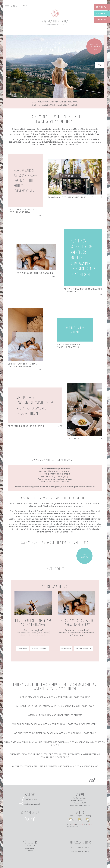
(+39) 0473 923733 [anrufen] (32, 799)
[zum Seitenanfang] (92, 779)
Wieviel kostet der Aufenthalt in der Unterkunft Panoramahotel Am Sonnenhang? (55, 766)
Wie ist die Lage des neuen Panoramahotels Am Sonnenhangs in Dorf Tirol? (55, 706)
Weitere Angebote (40, 648)
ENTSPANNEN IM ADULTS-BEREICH (26, 426)
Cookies (30, 851)
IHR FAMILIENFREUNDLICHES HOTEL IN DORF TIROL (23, 211)
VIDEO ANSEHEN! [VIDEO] (85, 556)
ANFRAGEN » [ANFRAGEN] (102, 7)
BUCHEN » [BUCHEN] (101, 13)
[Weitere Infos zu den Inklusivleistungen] (50, 142)
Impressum (30, 846)
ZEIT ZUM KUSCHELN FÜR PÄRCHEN (35, 273)
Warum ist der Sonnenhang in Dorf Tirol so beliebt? (55, 715)
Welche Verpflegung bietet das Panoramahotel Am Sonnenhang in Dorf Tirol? (55, 733)
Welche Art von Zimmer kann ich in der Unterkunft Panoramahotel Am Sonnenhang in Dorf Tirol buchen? (55, 744)
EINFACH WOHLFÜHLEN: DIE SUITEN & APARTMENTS (22, 365)
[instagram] (27, 822)
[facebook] (33, 822)
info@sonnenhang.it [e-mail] (32, 804)
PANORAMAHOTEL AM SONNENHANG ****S (71, 197)
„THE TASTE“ (73, 439)
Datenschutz (30, 848)
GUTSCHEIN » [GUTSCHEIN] (102, 20)
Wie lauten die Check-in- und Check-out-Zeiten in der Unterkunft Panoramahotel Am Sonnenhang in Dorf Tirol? (55, 756)
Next (26, 182)
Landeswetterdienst (73, 827)
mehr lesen (22, 648)
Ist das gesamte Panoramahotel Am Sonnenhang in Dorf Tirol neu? (55, 697)
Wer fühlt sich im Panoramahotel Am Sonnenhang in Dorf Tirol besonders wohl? (55, 724)
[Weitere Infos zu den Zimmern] (39, 129)
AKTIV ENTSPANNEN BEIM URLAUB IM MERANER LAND (83, 290)
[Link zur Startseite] (55, 31)
